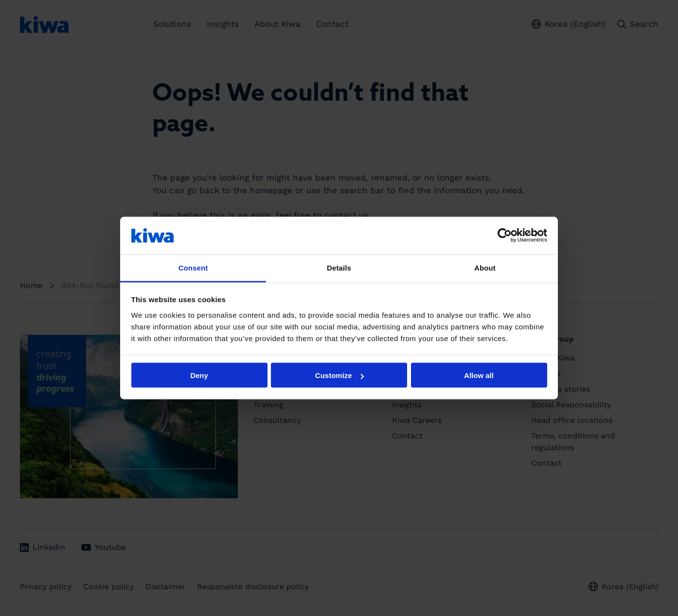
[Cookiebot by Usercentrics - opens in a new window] (505, 236)
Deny (199, 375)
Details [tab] (339, 267)
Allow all (479, 375)
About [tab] (485, 267)
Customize (339, 375)
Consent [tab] (193, 267)
